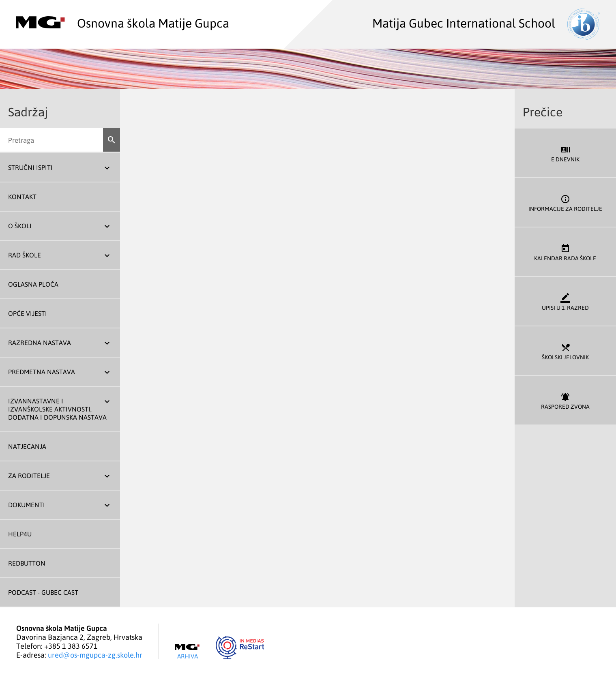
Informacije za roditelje (565, 203)
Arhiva (187, 652)
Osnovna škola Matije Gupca (123, 23)
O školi (20, 226)
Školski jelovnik (565, 351)
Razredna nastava (40, 343)
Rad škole (25, 255)
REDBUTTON (27, 563)
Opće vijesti (28, 313)
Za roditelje (29, 476)
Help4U (20, 534)
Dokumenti (27, 505)
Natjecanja (27, 446)
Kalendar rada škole (565, 252)
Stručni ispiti (30, 167)
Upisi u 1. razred (565, 301)
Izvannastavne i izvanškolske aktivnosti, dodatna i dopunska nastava (57, 409)
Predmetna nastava (42, 372)
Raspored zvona (565, 400)
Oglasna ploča (33, 284)
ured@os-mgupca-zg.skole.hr (95, 655)
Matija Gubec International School (486, 23)
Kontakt (22, 197)
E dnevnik (565, 153)
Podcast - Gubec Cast (43, 592)
